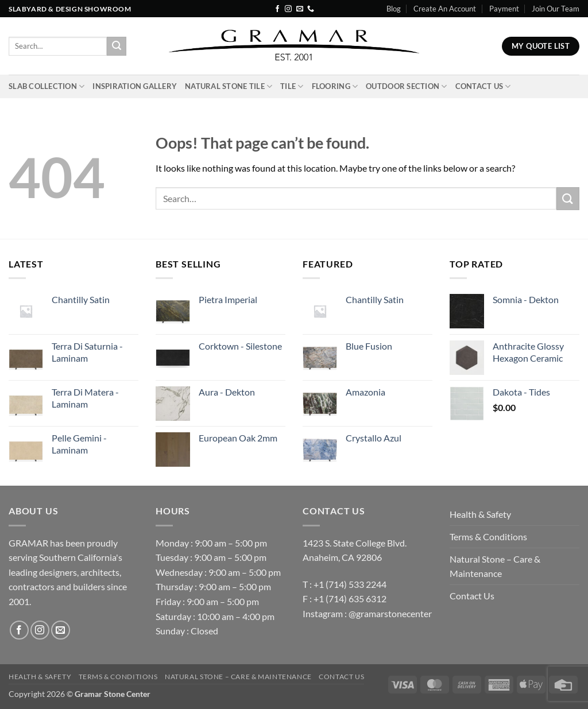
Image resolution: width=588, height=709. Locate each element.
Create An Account (445, 9)
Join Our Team (556, 9)
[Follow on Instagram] (288, 9)
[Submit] (117, 47)
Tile (292, 86)
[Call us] (311, 9)
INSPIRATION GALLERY (135, 86)
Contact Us (483, 86)
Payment (504, 9)
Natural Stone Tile (229, 86)
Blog (394, 9)
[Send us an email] (300, 9)
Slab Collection (47, 86)
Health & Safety (480, 514)
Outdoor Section (406, 86)
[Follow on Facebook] (277, 9)
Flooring (335, 86)
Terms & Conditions (488, 536)
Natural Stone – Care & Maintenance (495, 566)
